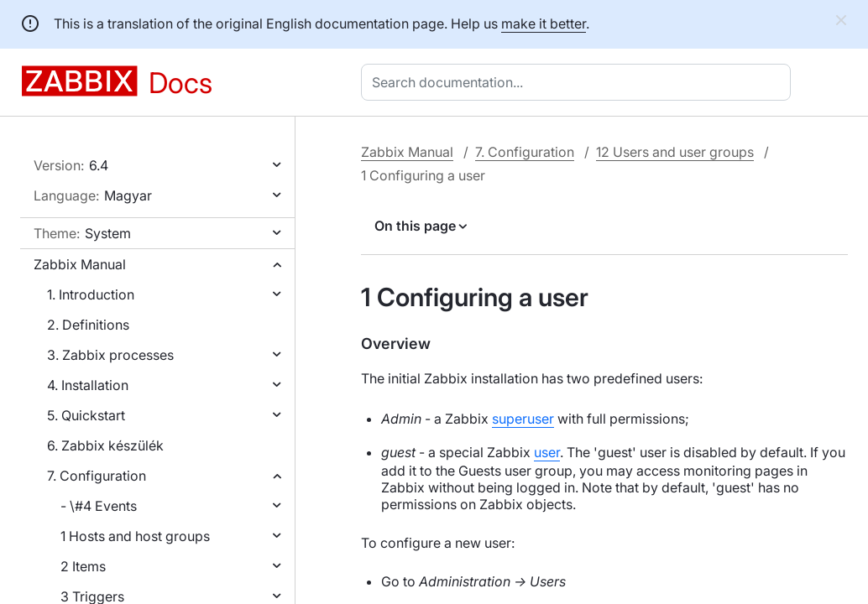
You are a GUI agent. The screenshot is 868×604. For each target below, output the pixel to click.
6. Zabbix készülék (105, 445)
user (547, 452)
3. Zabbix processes (110, 355)
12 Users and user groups (675, 152)
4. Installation (88, 385)
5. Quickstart (86, 415)
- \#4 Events (99, 506)
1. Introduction (91, 294)
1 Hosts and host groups (135, 536)
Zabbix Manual (80, 264)
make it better (544, 23)
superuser (523, 419)
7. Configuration (97, 476)
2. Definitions (88, 325)
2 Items (83, 566)
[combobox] (579, 82)
